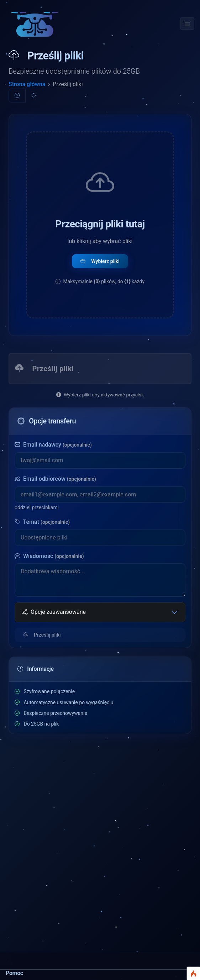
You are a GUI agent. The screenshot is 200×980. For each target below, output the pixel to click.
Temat (42, 522)
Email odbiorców (55, 479)
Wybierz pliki (100, 261)
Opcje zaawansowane (54, 612)
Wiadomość (49, 556)
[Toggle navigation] (187, 23)
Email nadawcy (53, 445)
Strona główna (27, 84)
